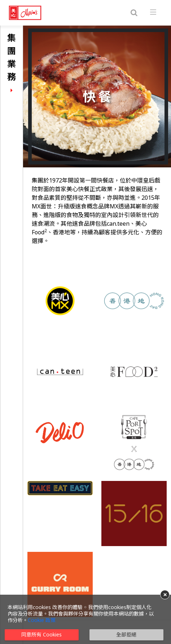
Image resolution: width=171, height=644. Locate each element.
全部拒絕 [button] (126, 634)
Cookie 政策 (42, 620)
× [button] (165, 595)
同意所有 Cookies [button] (41, 634)
